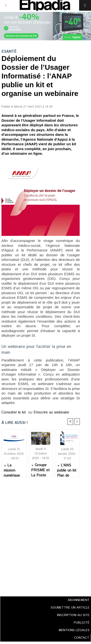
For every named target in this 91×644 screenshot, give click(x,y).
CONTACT (82, 638)
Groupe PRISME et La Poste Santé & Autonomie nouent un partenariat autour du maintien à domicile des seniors (40, 469)
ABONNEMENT (79, 600)
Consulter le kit (14, 412)
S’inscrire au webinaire (51, 412)
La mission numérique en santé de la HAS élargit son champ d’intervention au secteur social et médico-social (14, 469)
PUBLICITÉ (82, 623)
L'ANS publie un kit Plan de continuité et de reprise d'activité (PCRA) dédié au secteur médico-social (67, 469)
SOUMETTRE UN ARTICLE (70, 608)
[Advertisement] (39, 535)
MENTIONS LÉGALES (74, 630)
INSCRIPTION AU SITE (73, 615)
